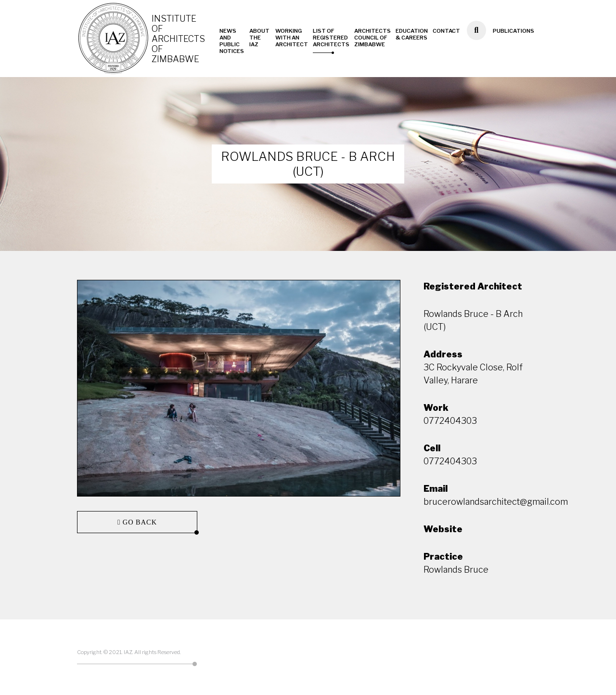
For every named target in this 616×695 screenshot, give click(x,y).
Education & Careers (412, 34)
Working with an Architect (292, 38)
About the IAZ (259, 38)
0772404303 (450, 421)
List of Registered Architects (331, 38)
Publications (513, 31)
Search (476, 43)
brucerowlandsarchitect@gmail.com (496, 502)
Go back (139, 522)
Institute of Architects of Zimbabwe (178, 39)
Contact (446, 31)
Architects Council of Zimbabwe (372, 38)
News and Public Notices (232, 41)
